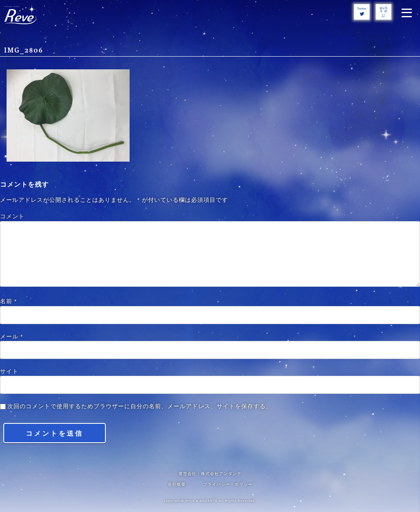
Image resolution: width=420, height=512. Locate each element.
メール (11, 337)
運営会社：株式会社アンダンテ (210, 474)
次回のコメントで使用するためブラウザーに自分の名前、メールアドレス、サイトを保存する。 (140, 406)
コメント (12, 216)
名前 (8, 301)
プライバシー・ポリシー (228, 484)
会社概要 (177, 484)
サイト (9, 371)
